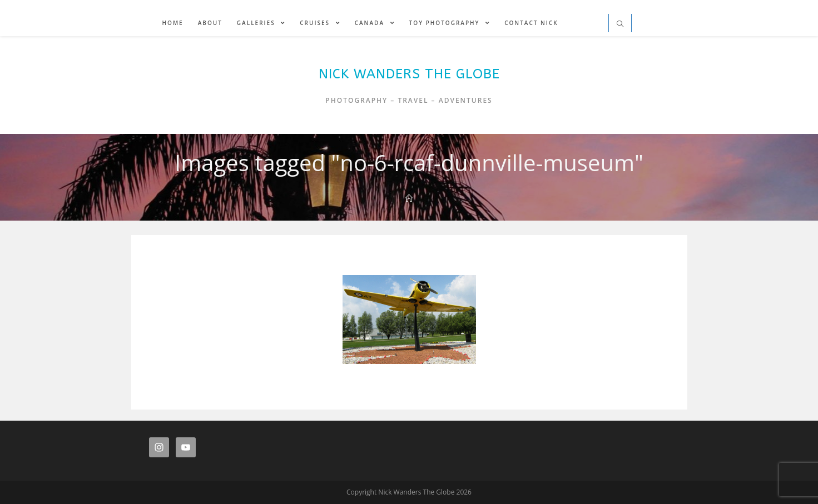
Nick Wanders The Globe (409, 74)
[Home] (409, 198)
